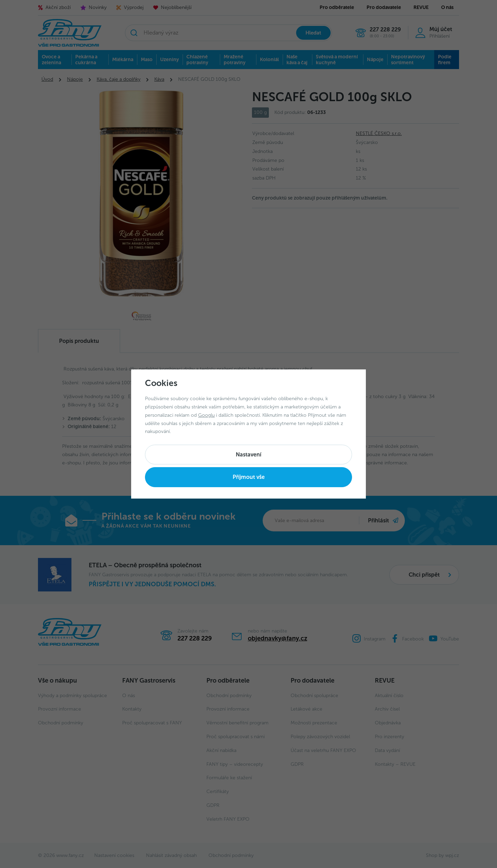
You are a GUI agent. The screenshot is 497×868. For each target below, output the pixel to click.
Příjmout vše (249, 477)
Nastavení (248, 455)
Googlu (206, 415)
